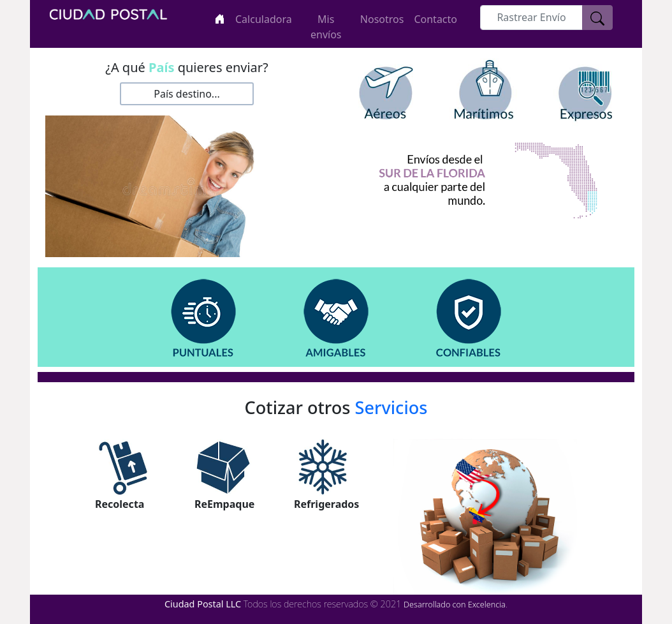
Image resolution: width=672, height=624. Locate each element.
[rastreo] (531, 18)
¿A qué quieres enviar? (187, 67)
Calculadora (264, 19)
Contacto (435, 19)
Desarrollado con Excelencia (455, 605)
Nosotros (382, 19)
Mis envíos (326, 27)
